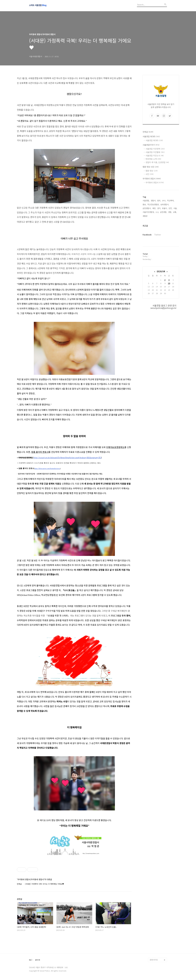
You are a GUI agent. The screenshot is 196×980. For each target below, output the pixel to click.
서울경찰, (146, 201)
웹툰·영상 (152, 171)
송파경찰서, (165, 204)
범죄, (159, 201)
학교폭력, (171, 201)
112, (157, 212)
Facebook (147, 235)
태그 (31, 960)
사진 (150, 174)
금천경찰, (164, 212)
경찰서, (153, 201)
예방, (154, 208)
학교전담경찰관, (153, 204)
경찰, (170, 212)
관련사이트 (154, 960)
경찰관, (145, 216)
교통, (175, 212)
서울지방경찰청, (149, 212)
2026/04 (161, 271)
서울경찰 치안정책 (155, 149)
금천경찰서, (147, 208)
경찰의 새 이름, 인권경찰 (157, 162)
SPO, (164, 201)
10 (169, 283)
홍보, (144, 204)
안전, (170, 208)
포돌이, (165, 208)
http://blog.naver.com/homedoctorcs (47, 468)
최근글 (145, 226)
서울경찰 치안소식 (155, 155)
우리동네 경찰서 (152, 179)
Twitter (158, 235)
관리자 (38, 960)
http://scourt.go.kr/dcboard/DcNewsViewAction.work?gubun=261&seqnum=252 (67, 458)
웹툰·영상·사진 (151, 167)
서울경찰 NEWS (151, 136)
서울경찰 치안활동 (155, 152)
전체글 (148, 132)
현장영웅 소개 (153, 159)
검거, (159, 208)
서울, (175, 208)
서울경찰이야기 (151, 145)
